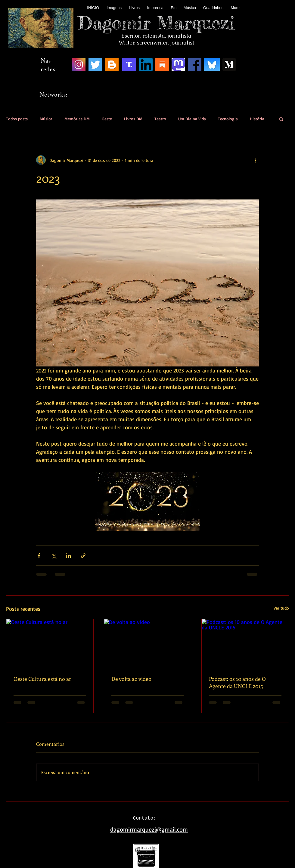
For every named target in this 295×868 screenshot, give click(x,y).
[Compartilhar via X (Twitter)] (54, 556)
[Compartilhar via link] (83, 556)
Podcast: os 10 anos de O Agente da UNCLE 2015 (237, 682)
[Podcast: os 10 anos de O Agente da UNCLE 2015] (245, 644)
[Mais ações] (255, 160)
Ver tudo (281, 608)
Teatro (160, 119)
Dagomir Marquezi (157, 23)
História (257, 119)
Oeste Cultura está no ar (42, 679)
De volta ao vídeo (131, 679)
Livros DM (133, 119)
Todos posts (17, 119)
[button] (281, 119)
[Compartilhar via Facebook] (39, 556)
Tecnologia (228, 119)
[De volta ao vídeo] (148, 644)
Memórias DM (77, 119)
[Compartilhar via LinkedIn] (68, 556)
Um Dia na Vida (192, 119)
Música (46, 119)
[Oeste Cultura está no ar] (50, 644)
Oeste (107, 119)
